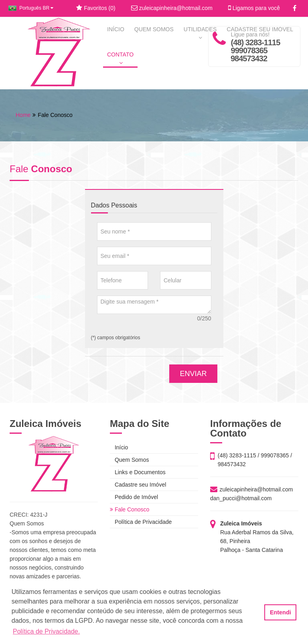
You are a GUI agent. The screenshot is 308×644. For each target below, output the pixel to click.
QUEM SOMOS (154, 29)
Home (23, 115)
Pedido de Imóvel (134, 497)
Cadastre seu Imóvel (138, 485)
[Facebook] (295, 8)
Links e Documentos (138, 472)
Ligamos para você (254, 8)
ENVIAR (193, 374)
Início (119, 447)
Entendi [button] (281, 612)
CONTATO (120, 58)
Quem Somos (129, 460)
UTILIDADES (200, 33)
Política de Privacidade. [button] (46, 631)
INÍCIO (116, 29)
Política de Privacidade (141, 522)
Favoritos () (96, 8)
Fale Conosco (130, 509)
